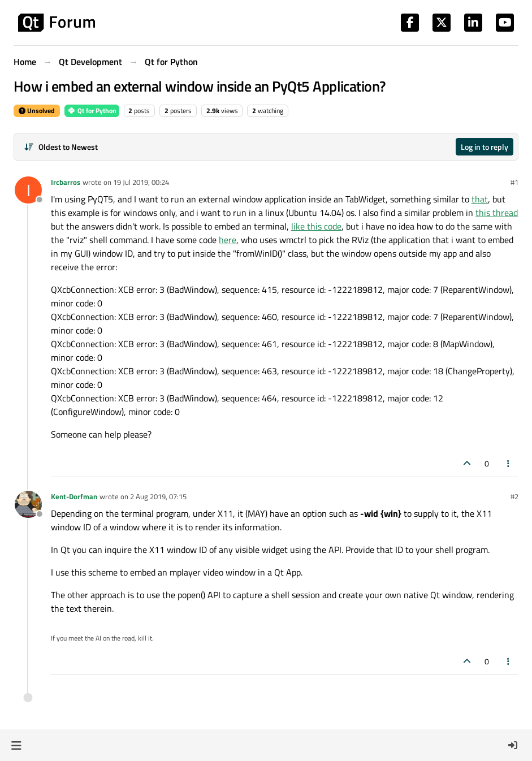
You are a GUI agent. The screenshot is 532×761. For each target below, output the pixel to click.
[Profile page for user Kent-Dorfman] (28, 504)
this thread (497, 213)
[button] (16, 745)
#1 (514, 182)
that (480, 199)
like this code (316, 226)
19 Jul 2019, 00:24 (141, 182)
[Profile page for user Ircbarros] (28, 190)
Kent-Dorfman (74, 496)
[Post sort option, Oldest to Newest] (61, 147)
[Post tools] (509, 463)
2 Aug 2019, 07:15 (158, 496)
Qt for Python (92, 111)
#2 (514, 496)
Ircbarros (66, 182)
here (228, 240)
